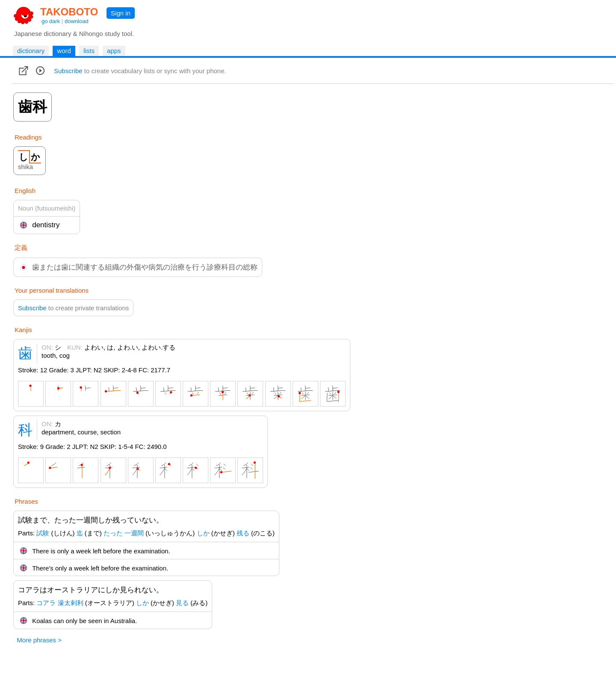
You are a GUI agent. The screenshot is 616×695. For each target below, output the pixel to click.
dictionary (31, 51)
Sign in (121, 13)
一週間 (134, 533)
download (77, 21)
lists (89, 51)
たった (113, 533)
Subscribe (68, 71)
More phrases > (39, 640)
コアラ (46, 603)
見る (182, 603)
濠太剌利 (71, 603)
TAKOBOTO (69, 12)
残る (243, 533)
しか (203, 533)
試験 (43, 533)
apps (114, 51)
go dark (51, 21)
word (64, 51)
